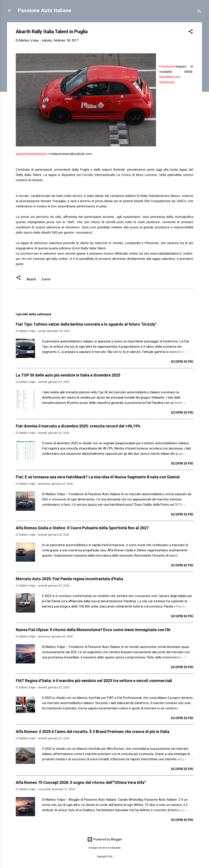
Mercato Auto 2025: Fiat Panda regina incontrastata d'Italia (69, 579)
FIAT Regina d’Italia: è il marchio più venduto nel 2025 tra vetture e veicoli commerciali (94, 681)
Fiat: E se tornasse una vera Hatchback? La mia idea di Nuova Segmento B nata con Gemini (98, 477)
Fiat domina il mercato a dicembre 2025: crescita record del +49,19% (78, 426)
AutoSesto (167, 82)
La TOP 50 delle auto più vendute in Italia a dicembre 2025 (68, 375)
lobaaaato (115, 848)
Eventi (46, 279)
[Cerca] (199, 12)
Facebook (167, 66)
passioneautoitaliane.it (32, 154)
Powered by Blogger (105, 839)
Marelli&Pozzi (169, 77)
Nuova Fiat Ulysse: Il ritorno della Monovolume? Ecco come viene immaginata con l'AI (93, 630)
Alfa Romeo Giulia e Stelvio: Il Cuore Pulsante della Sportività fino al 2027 (82, 528)
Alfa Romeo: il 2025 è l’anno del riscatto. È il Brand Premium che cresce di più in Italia (93, 732)
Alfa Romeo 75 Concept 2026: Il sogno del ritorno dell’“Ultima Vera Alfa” (81, 782)
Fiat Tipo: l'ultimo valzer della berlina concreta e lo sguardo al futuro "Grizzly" (86, 324)
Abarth (31, 279)
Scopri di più (182, 362)
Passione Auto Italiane (44, 10)
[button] (191, 32)
